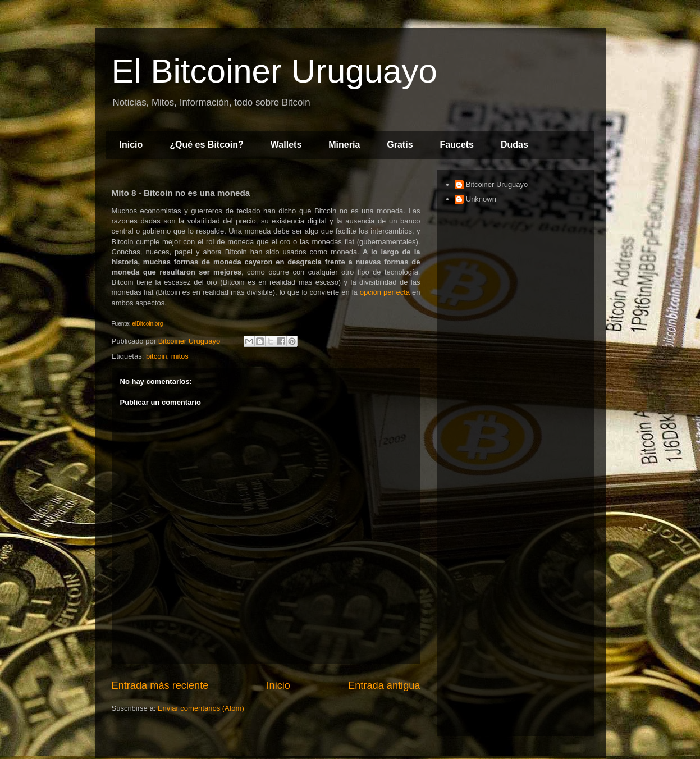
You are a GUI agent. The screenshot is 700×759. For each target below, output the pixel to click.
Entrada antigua (384, 685)
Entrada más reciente (160, 685)
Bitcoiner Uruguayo (497, 184)
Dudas (514, 145)
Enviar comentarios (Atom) (201, 708)
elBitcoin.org (147, 324)
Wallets (286, 145)
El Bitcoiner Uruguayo (274, 71)
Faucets (457, 145)
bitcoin (157, 356)
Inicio (131, 145)
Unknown (481, 199)
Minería (344, 145)
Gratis (400, 145)
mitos (180, 356)
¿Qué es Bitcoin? (207, 145)
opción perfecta (385, 292)
